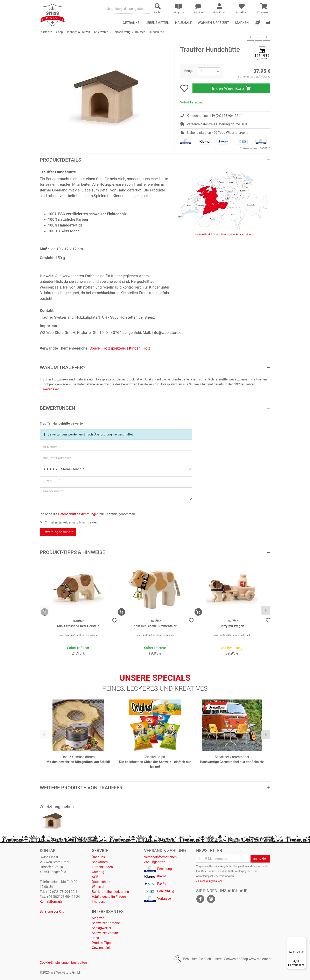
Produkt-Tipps (102, 943)
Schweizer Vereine (105, 933)
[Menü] (303, 939)
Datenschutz (101, 882)
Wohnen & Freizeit (213, 23)
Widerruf (98, 887)
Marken (242, 23)
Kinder (135, 348)
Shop (59, 32)
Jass (95, 938)
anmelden (260, 859)
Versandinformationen (160, 857)
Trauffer (140, 32)
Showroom (100, 862)
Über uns (98, 857)
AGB (95, 877)
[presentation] (44, 610)
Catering (98, 872)
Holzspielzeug (121, 32)
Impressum (100, 902)
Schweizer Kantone (106, 923)
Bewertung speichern (58, 532)
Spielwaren (101, 32)
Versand (266, 77)
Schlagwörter (101, 928)
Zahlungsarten (155, 862)
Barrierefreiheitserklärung (110, 892)
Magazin (98, 918)
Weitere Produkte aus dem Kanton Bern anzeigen (223, 234)
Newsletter (209, 851)
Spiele (95, 348)
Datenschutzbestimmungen (78, 514)
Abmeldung (203, 876)
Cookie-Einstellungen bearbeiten (63, 963)
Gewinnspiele (102, 948)
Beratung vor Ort (52, 911)
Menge (188, 71)
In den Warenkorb (231, 88)
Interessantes (108, 912)
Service (100, 851)
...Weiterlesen (50, 389)
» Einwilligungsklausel (209, 881)
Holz (146, 348)
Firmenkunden (102, 867)
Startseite (46, 32)
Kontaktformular (52, 902)
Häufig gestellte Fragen (109, 897)
